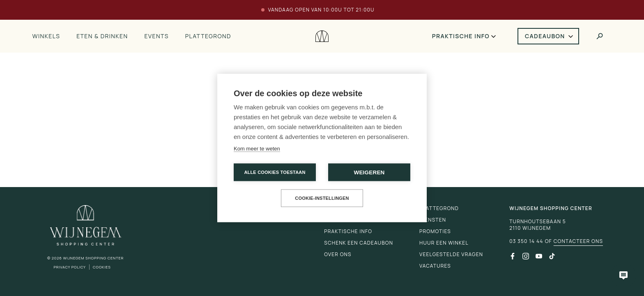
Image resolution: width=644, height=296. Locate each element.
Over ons (338, 254)
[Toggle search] (600, 36)
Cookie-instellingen (322, 198)
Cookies (102, 267)
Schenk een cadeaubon (359, 243)
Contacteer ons (578, 241)
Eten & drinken (102, 36)
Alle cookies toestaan (275, 172)
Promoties (435, 231)
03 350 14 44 (526, 241)
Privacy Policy (70, 267)
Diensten (433, 220)
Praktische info (461, 36)
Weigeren (369, 172)
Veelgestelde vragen (451, 254)
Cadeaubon (545, 36)
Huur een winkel (444, 243)
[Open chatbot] (623, 275)
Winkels (46, 36)
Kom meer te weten (257, 149)
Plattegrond (208, 36)
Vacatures (435, 266)
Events (156, 36)
